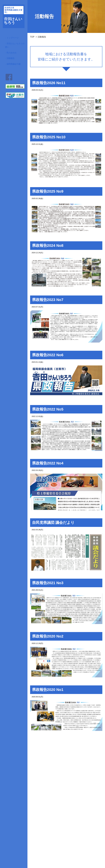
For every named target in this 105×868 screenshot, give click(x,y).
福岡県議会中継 (14, 64)
